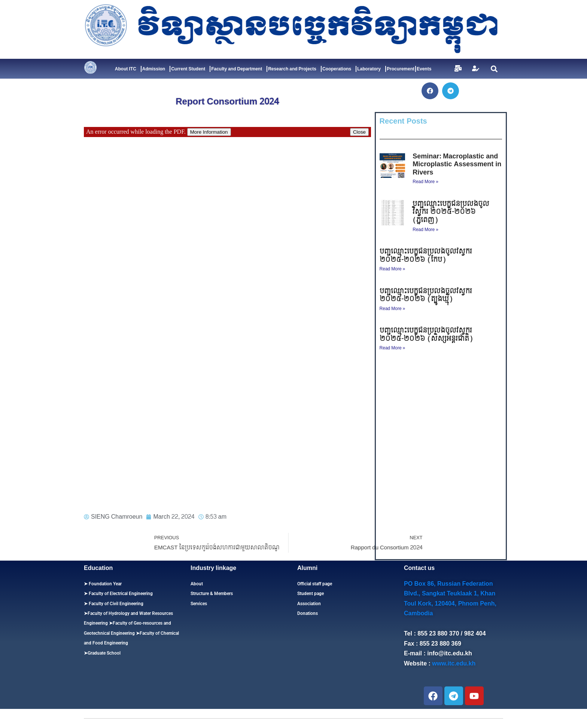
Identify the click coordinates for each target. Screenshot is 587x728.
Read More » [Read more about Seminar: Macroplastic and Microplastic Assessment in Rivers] (425, 182)
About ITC (127, 69)
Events (424, 69)
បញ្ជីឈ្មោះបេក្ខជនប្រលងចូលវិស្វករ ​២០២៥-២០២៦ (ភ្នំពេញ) (451, 212)
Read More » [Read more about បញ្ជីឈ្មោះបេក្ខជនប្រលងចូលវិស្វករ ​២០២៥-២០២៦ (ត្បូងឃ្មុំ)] (393, 309)
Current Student (190, 69)
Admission (156, 69)
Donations (308, 613)
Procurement (401, 69)
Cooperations (339, 69)
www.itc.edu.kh (454, 663)
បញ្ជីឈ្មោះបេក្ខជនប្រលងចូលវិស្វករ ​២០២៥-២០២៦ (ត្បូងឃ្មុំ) (427, 295)
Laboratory (371, 69)
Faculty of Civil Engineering (115, 604)
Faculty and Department (238, 69)
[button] (494, 69)
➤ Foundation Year (103, 584)
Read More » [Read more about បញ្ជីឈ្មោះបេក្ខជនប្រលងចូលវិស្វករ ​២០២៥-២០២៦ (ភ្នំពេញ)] (425, 230)
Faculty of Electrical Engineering (120, 594)
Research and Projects (294, 69)
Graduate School (104, 653)
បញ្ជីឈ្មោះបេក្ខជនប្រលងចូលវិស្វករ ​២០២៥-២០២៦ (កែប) (427, 256)
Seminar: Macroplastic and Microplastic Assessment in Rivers (457, 164)
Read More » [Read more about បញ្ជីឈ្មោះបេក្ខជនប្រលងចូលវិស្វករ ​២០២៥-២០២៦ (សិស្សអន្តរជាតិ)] (393, 348)
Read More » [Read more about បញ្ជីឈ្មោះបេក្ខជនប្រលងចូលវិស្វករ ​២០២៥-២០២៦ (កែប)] (393, 269)
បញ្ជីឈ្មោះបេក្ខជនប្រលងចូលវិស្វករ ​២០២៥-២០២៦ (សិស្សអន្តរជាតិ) (427, 335)
